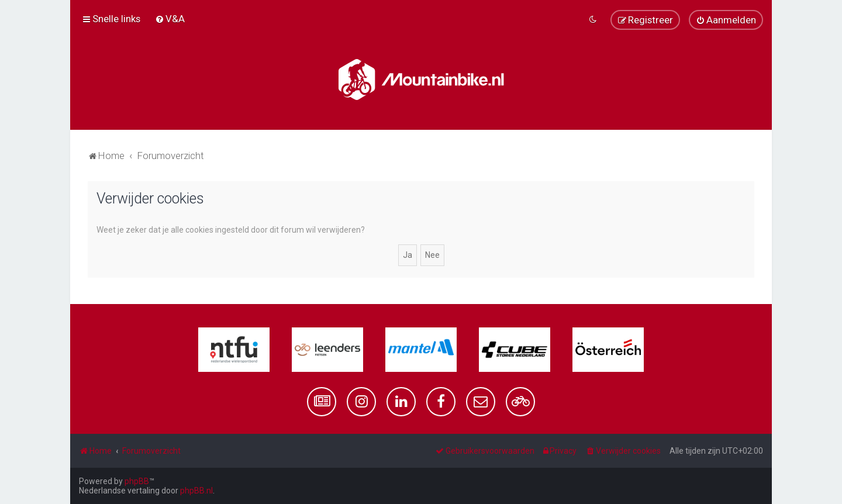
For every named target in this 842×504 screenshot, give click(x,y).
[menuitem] (170, 19)
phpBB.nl (196, 491)
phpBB (137, 481)
